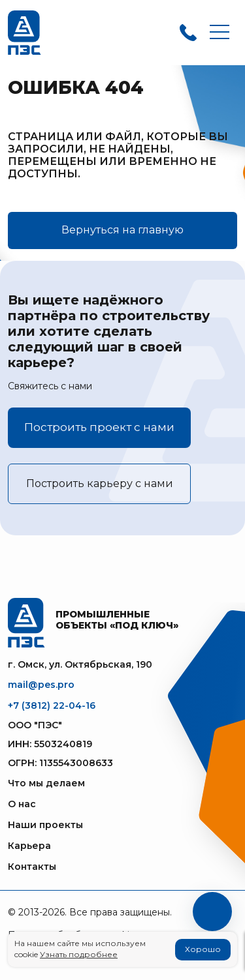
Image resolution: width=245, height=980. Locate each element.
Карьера (29, 846)
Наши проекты (45, 825)
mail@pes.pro (41, 685)
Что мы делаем (46, 783)
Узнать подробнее (79, 954)
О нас (22, 804)
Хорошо (203, 949)
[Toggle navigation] (220, 33)
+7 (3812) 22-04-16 (52, 705)
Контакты (32, 867)
